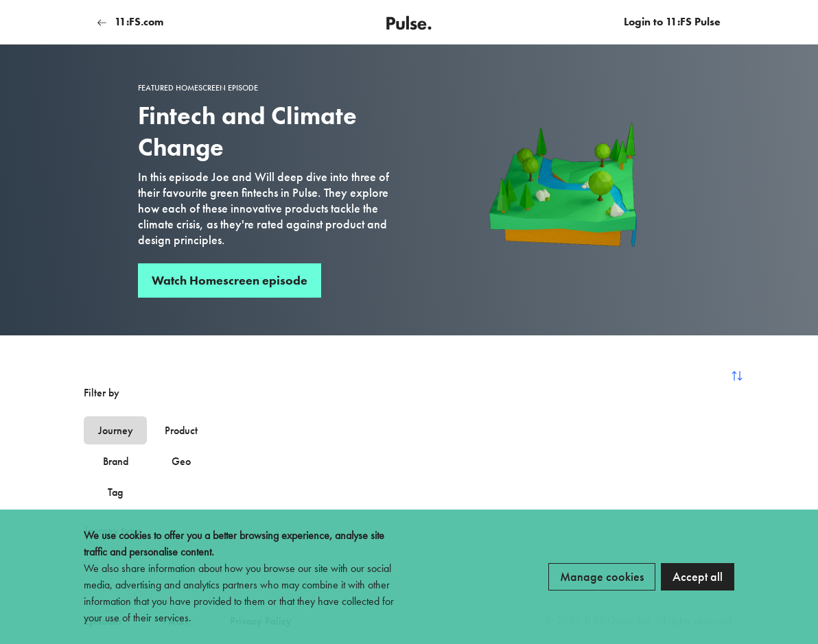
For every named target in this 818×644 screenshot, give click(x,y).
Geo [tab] (181, 461)
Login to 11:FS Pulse (672, 22)
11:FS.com (130, 22)
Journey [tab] (116, 430)
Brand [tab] (116, 461)
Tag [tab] (115, 492)
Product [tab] (181, 430)
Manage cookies (602, 576)
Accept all (698, 576)
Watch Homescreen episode (230, 280)
